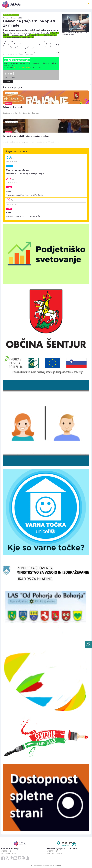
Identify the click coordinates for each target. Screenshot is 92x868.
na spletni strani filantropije (21, 68)
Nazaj (8, 81)
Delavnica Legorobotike (18, 170)
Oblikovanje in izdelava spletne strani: (47, 866)
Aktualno (8, 103)
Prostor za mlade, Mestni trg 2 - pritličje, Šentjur (25, 174)
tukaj (43, 68)
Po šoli (9, 191)
